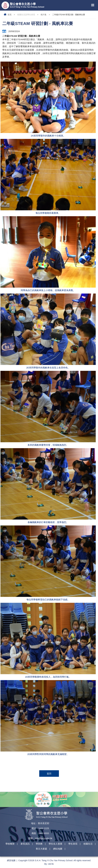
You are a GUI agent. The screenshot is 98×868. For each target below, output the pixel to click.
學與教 (39, 844)
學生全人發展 (55, 844)
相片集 (44, 15)
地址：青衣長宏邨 (40, 823)
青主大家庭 (41, 849)
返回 (49, 774)
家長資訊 (25, 844)
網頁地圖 (11, 860)
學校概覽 (10, 844)
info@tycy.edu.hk (44, 838)
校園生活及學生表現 (26, 15)
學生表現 (73, 844)
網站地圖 (58, 849)
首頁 (10, 15)
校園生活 (88, 844)
